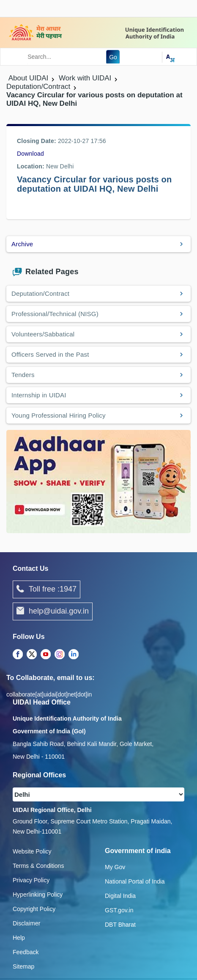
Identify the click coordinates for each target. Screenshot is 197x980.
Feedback (26, 952)
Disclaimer (26, 923)
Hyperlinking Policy (38, 895)
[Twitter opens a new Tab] (32, 655)
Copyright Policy (34, 909)
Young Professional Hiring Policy (59, 415)
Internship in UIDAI (39, 395)
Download (30, 154)
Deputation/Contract (40, 293)
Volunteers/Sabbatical (43, 334)
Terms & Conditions (38, 866)
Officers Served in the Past (50, 354)
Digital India (120, 896)
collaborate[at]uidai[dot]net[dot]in (49, 694)
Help (19, 938)
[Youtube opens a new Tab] (46, 655)
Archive (22, 244)
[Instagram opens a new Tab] (60, 655)
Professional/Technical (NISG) (55, 314)
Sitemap (23, 966)
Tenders (23, 375)
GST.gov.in (119, 910)
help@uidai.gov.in (53, 611)
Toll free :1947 (47, 589)
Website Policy (32, 851)
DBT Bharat (120, 925)
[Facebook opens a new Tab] (18, 655)
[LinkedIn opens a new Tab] (74, 655)
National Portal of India (135, 881)
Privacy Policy (31, 880)
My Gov (115, 867)
